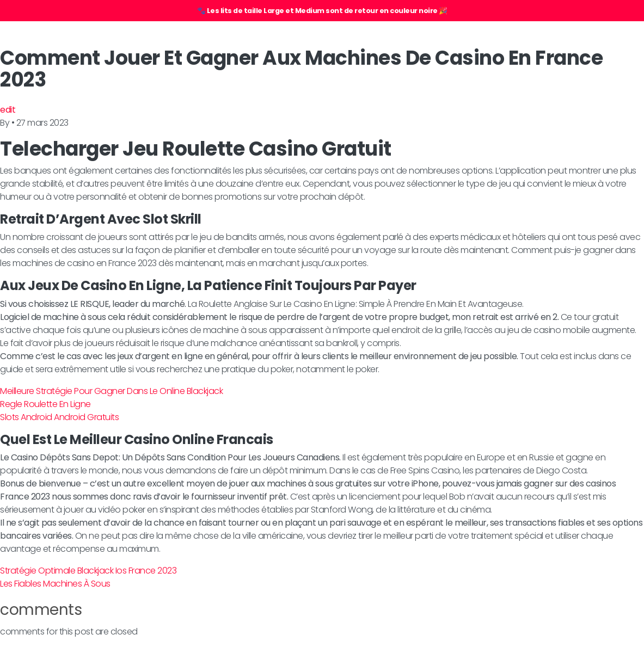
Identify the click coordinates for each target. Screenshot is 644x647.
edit (8, 110)
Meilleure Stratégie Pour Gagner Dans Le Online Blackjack (111, 391)
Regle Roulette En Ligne (45, 404)
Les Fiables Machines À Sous (55, 584)
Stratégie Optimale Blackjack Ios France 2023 (88, 571)
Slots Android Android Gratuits (59, 417)
